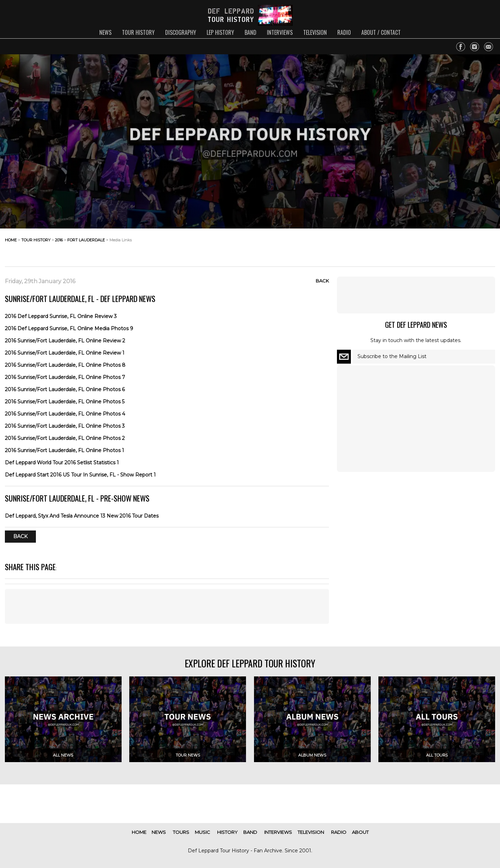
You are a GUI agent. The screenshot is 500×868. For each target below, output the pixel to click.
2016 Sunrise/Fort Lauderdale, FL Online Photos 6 (65, 389)
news (105, 32)
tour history (138, 32)
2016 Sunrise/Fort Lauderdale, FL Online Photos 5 (65, 402)
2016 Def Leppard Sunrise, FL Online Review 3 (61, 316)
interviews (280, 32)
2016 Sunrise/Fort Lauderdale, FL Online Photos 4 (65, 414)
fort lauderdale (86, 240)
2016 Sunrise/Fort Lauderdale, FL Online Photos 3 (65, 426)
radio (344, 32)
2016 (59, 240)
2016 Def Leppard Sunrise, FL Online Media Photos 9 (69, 328)
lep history (220, 32)
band (251, 32)
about (360, 832)
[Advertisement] (439, 246)
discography (181, 32)
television (315, 32)
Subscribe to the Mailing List (392, 356)
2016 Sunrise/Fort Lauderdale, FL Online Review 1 (65, 353)
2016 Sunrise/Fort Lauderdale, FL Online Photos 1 (64, 450)
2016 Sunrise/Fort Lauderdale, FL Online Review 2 (65, 341)
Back (322, 281)
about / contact (381, 32)
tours (181, 832)
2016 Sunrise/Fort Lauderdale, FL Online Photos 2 (65, 438)
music (202, 832)
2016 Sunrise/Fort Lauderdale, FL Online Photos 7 (65, 377)
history (227, 832)
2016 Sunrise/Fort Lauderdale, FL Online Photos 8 (65, 365)
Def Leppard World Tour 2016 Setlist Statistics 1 (62, 463)
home (11, 240)
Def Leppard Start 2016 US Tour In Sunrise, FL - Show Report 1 (80, 475)
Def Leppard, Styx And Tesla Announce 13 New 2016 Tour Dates (82, 516)
